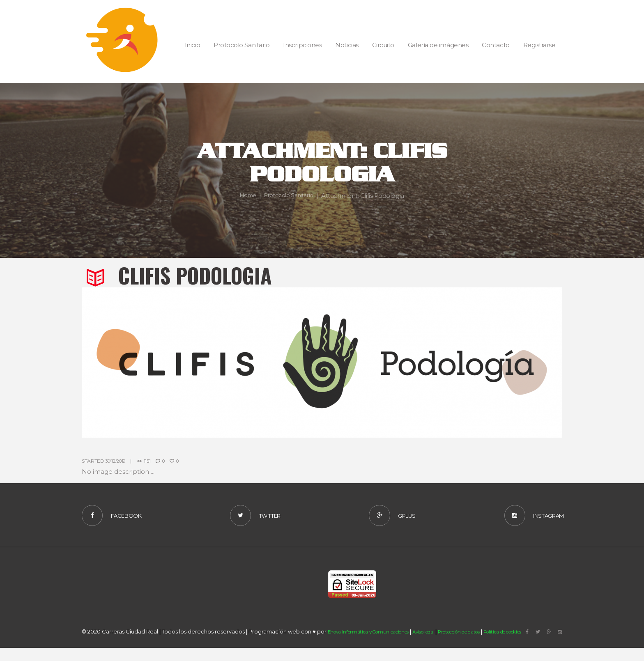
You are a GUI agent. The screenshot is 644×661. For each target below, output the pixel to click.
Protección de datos (481, 648)
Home (245, 196)
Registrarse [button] (539, 45)
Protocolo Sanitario (290, 196)
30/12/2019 (117, 461)
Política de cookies (535, 648)
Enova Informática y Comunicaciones (374, 648)
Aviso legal (438, 648)
